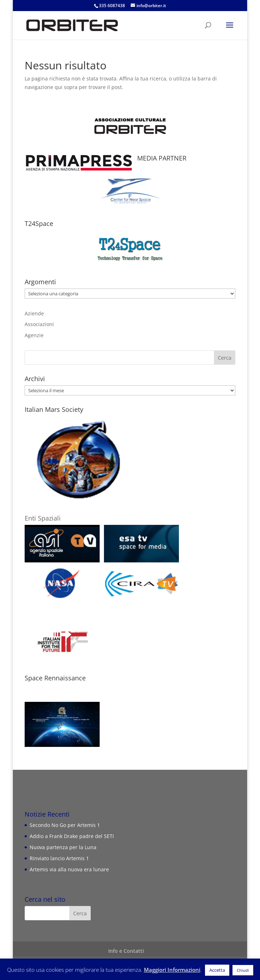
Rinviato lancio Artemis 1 (59, 858)
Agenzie (34, 335)
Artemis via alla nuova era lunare (69, 869)
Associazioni (39, 324)
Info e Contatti (126, 951)
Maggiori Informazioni (172, 970)
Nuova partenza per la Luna (63, 847)
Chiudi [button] (243, 970)
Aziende (34, 313)
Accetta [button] (217, 970)
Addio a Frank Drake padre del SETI (72, 836)
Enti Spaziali (43, 518)
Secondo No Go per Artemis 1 (65, 825)
